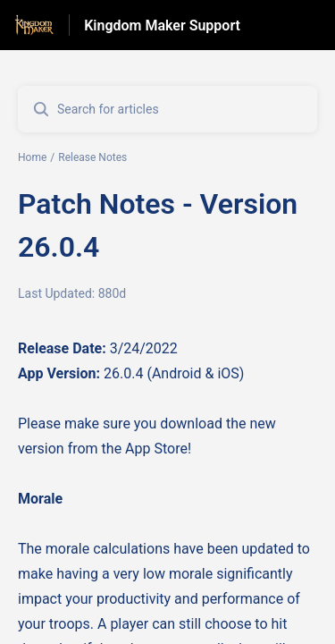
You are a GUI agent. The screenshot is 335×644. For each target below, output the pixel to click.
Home (32, 157)
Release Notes (92, 157)
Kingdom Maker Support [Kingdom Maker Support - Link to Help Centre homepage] (162, 25)
